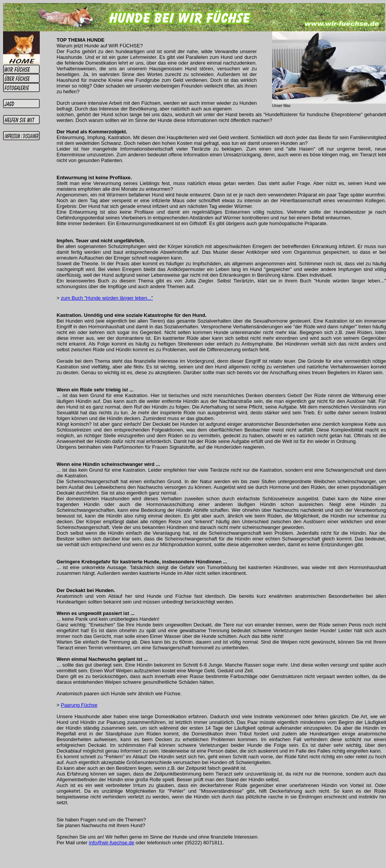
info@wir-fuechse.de (112, 843)
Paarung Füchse (79, 705)
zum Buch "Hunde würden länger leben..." (107, 298)
